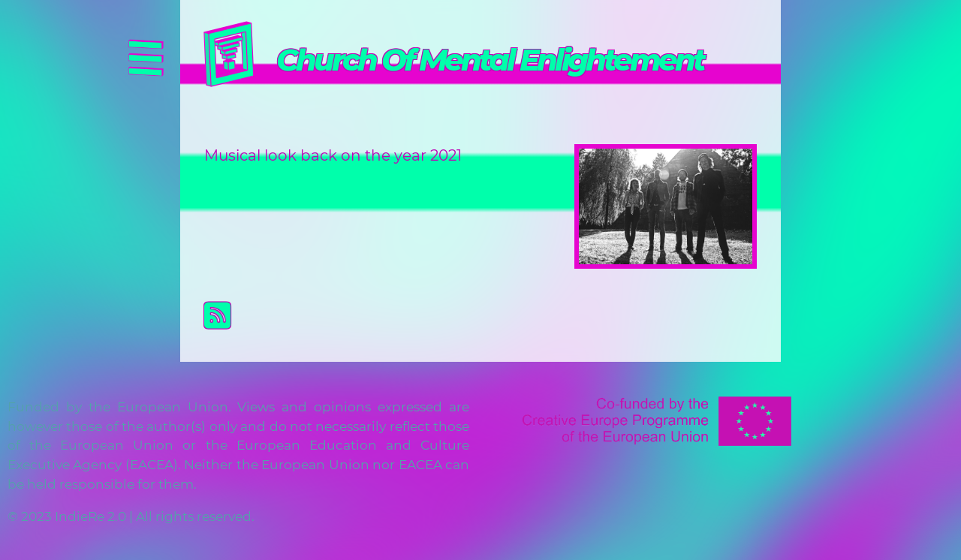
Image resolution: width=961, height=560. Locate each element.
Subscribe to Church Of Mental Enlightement (493, 315)
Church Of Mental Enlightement (490, 60)
